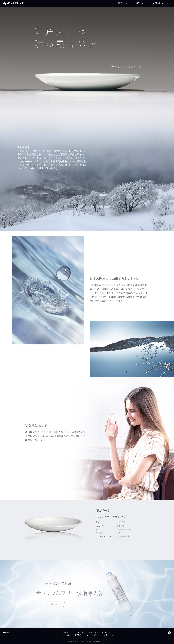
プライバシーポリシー (93, 635)
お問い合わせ (141, 3)
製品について (124, 3)
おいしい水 (106, 633)
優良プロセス (94, 633)
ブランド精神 (65, 635)
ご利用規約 (77, 635)
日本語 (6, 633)
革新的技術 (81, 633)
